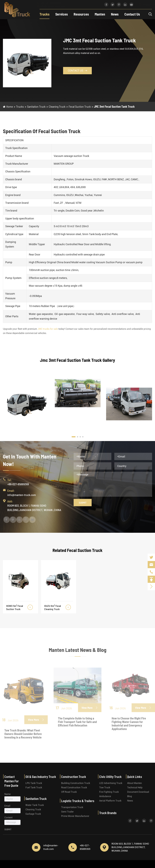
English (144, 5)
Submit (83, 503)
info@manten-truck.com (54, 6)
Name (7, 794)
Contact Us (132, 14)
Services (62, 14)
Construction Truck (74, 777)
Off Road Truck (69, 792)
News (115, 14)
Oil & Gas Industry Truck (41, 777)
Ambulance (105, 796)
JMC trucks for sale (48, 329)
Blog (130, 796)
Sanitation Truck (36, 106)
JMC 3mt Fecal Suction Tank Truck (114, 106)
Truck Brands (108, 813)
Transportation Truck (72, 807)
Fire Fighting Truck (109, 792)
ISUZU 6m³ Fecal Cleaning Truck (53, 607)
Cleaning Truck (57, 106)
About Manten (135, 783)
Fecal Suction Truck (80, 106)
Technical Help (135, 788)
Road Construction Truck (74, 788)
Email (7, 806)
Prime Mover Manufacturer (75, 816)
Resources (81, 14)
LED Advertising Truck (111, 783)
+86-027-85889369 (52, 3)
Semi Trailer (67, 812)
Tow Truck (105, 788)
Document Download (138, 792)
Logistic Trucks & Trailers (78, 801)
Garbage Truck (33, 814)
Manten (100, 14)
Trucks (44, 14)
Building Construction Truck (76, 783)
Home (10, 106)
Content (8, 818)
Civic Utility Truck (110, 777)
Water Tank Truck (35, 805)
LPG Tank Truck (34, 783)
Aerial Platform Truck (110, 801)
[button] (74, 437)
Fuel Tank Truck (34, 788)
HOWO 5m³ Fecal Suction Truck (15, 607)
